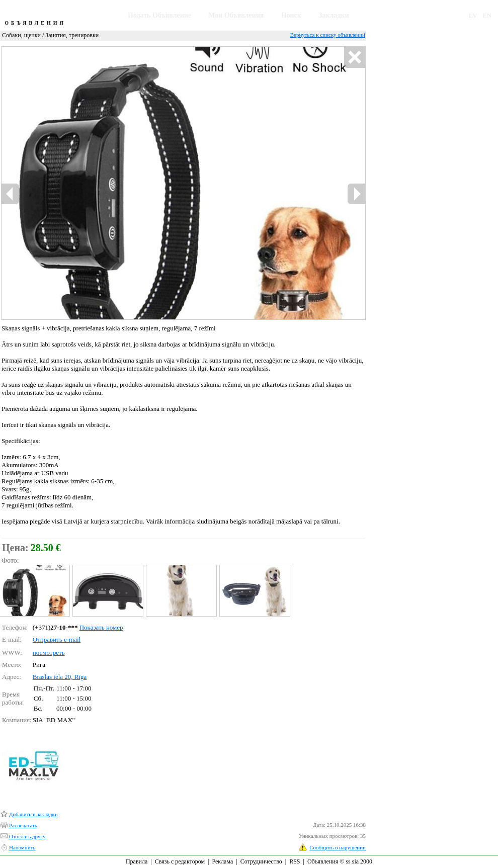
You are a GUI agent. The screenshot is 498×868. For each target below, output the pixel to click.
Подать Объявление (159, 15)
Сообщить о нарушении (338, 847)
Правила (137, 861)
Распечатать (23, 825)
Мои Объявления (236, 15)
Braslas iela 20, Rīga (60, 677)
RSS (295, 861)
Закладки (334, 15)
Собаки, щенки (21, 35)
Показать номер (101, 627)
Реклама (222, 861)
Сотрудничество (261, 861)
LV (473, 15)
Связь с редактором (180, 861)
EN (487, 15)
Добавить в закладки (33, 814)
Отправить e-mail (57, 639)
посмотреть (49, 653)
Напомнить (22, 847)
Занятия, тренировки (72, 35)
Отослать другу (27, 836)
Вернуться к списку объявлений (328, 35)
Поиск (291, 15)
